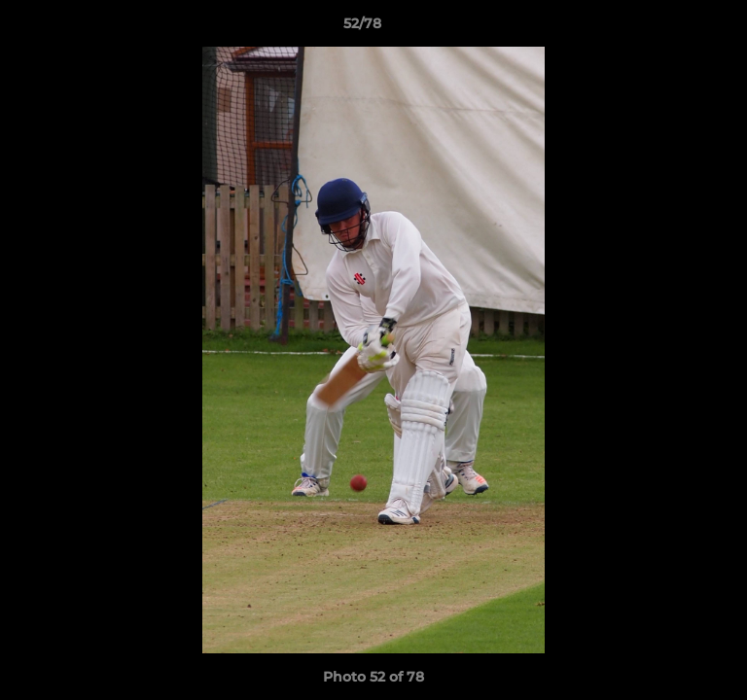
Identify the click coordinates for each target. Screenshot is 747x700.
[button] (677, 28)
